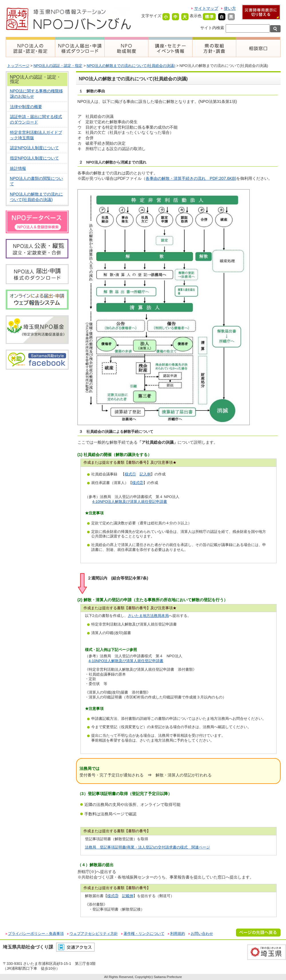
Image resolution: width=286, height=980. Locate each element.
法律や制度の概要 (26, 107)
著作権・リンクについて (144, 934)
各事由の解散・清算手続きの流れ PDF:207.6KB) (191, 178)
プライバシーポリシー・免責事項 (36, 934)
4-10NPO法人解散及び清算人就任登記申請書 (130, 502)
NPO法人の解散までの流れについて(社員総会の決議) (131, 66)
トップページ (18, 66)
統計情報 (18, 168)
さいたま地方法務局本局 (148, 616)
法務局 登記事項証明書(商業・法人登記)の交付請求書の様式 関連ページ (148, 847)
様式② (138, 483)
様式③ (113, 896)
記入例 (145, 474)
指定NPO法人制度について (34, 158)
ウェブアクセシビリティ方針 (94, 934)
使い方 (230, 8)
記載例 (128, 896)
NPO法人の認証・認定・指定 (58, 66)
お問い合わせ (202, 934)
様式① (130, 474)
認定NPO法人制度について (34, 148)
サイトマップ (206, 8)
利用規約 (178, 934)
